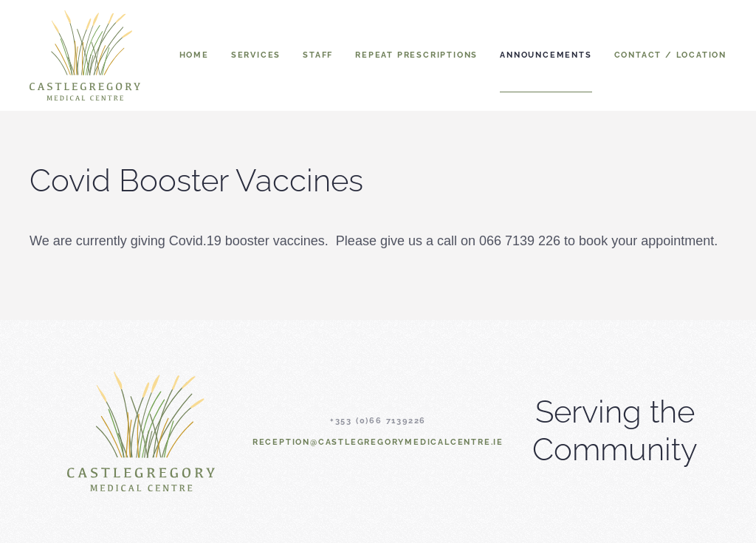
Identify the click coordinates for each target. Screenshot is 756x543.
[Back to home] (85, 55)
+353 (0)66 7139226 (378, 421)
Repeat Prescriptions (416, 55)
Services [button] (256, 55)
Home (194, 55)
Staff (318, 55)
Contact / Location (670, 55)
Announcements (546, 55)
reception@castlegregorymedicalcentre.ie (378, 442)
